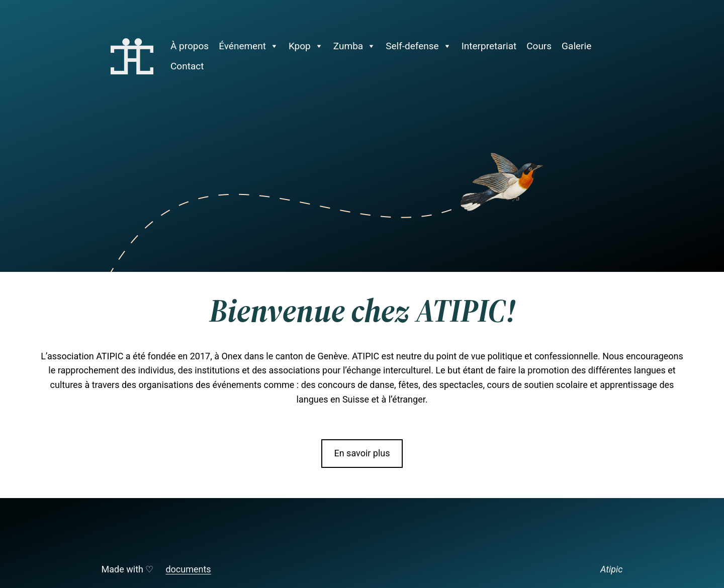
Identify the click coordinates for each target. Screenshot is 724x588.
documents (188, 569)
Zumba (354, 46)
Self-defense (418, 46)
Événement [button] (249, 46)
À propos (190, 46)
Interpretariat (489, 46)
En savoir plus (362, 453)
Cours (539, 46)
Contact (187, 66)
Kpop (306, 46)
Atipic (611, 569)
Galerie (576, 46)
